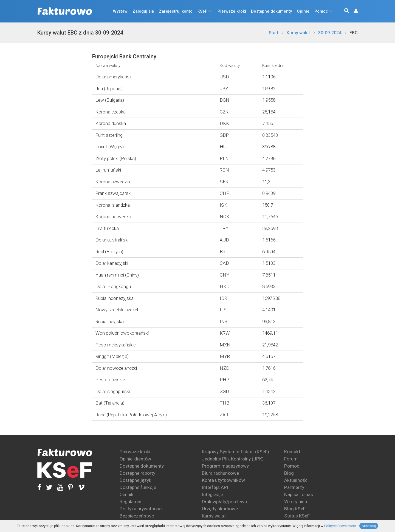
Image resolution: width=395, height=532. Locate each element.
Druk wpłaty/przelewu (224, 502)
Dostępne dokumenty (271, 11)
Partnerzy (294, 487)
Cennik (127, 494)
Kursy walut (298, 33)
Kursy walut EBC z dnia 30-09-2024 (80, 33)
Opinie (303, 11)
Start (274, 33)
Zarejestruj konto (176, 11)
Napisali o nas (299, 494)
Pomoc (321, 11)
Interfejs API (215, 487)
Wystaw (120, 11)
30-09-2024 (330, 33)
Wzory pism (296, 502)
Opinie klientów (135, 459)
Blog (289, 473)
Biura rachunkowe (220, 473)
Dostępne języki (136, 480)
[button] (353, 11)
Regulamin (130, 502)
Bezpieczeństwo (137, 516)
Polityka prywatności (141, 509)
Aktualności (296, 480)
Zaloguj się (143, 11)
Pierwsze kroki (232, 11)
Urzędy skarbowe (220, 509)
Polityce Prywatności (340, 526)
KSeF (202, 11)
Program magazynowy (225, 466)
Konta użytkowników (223, 480)
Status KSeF (297, 516)
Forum (291, 459)
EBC (354, 33)
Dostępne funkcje (138, 487)
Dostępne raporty (137, 473)
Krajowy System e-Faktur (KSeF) (235, 452)
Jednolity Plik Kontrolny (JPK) (233, 459)
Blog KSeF (295, 509)
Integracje (212, 494)
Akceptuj (369, 526)
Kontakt (292, 452)
